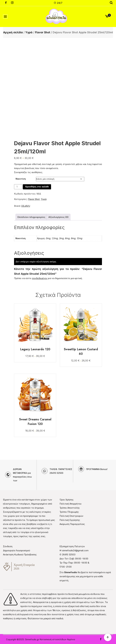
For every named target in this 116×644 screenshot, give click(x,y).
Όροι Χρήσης (67, 500)
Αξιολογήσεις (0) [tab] (58, 217)
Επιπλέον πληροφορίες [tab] (31, 217)
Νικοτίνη (21, 179)
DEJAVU (26, 206)
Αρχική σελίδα (13, 32)
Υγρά (29, 32)
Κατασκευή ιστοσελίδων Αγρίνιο (57, 639)
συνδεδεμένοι (40, 278)
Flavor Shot (43, 32)
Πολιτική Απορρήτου (70, 504)
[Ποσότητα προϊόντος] (18, 187)
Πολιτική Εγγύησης (70, 520)
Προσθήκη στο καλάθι (37, 187)
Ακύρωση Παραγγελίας (72, 524)
